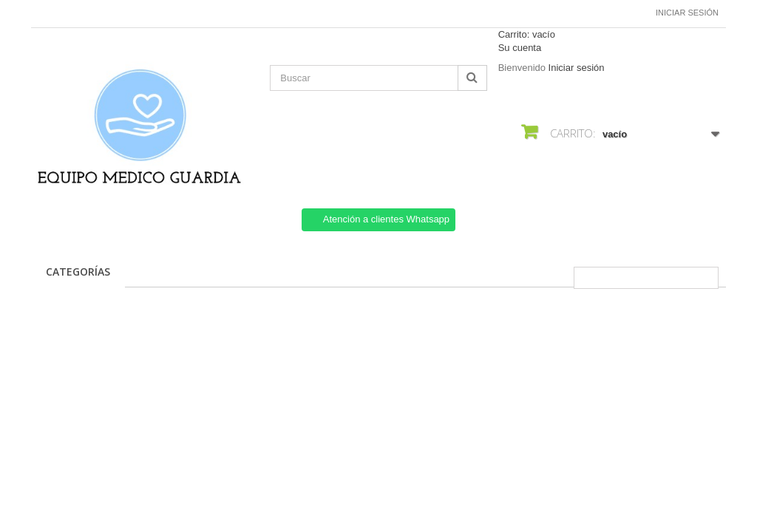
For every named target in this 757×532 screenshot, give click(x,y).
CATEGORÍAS (78, 272)
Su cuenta (520, 48)
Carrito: (527, 34)
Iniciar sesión (687, 13)
